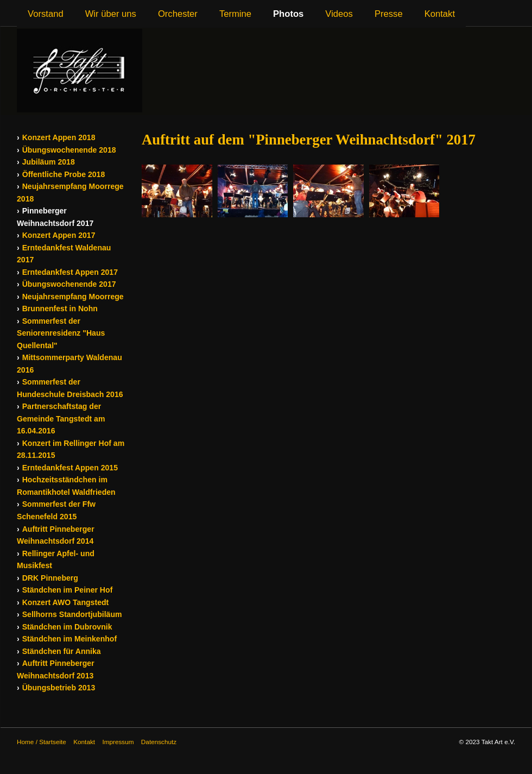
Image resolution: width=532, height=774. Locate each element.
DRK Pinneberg (50, 578)
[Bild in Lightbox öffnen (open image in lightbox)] (177, 191)
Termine (235, 14)
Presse (389, 14)
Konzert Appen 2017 (59, 235)
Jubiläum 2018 (49, 162)
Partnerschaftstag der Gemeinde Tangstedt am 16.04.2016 (61, 419)
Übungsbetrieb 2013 (59, 688)
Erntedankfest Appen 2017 (70, 272)
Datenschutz (159, 742)
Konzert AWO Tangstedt (66, 602)
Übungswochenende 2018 (69, 150)
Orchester (178, 14)
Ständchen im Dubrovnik (67, 627)
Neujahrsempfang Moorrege (73, 297)
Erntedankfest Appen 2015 (70, 468)
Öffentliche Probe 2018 (64, 174)
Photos (288, 14)
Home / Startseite (42, 742)
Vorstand (46, 14)
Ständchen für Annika (62, 651)
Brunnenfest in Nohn (60, 309)
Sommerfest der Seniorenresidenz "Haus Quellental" (61, 333)
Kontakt (440, 14)
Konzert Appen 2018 (59, 137)
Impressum (118, 742)
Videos (339, 14)
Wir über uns (111, 14)
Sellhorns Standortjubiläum (72, 614)
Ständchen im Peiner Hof (68, 590)
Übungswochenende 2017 (69, 284)
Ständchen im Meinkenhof (69, 639)
